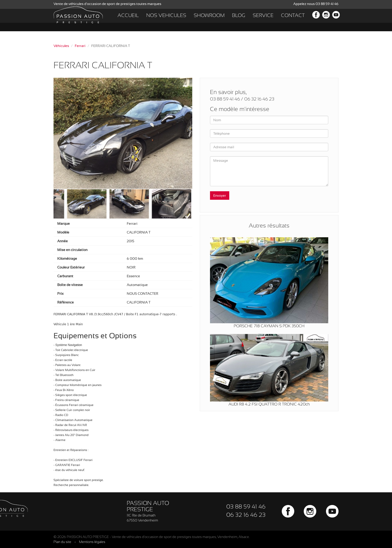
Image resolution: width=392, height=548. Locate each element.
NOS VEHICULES (166, 20)
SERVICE (263, 20)
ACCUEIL (128, 20)
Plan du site (62, 542)
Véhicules (61, 46)
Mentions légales (92, 542)
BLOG (239, 20)
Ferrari (80, 46)
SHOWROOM (209, 20)
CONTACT (293, 20)
